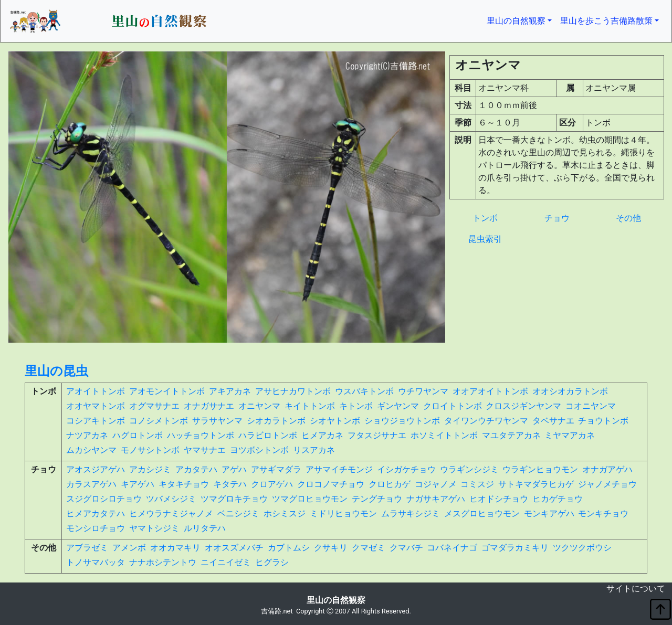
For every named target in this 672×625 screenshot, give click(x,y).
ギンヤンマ (398, 406)
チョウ (557, 218)
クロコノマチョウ (331, 484)
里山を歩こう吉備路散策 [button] (606, 21)
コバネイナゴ (452, 548)
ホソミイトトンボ (444, 435)
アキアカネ (230, 391)
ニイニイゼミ (226, 562)
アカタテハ (196, 469)
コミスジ (477, 484)
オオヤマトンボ (96, 406)
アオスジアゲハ (96, 469)
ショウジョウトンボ (402, 421)
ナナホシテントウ (163, 562)
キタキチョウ (184, 484)
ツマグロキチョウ (234, 499)
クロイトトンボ (453, 406)
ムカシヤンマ (91, 450)
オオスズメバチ (234, 548)
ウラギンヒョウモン (540, 469)
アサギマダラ (276, 469)
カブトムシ (289, 548)
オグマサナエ (154, 406)
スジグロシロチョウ (104, 499)
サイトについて (636, 589)
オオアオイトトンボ (490, 391)
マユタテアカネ (511, 435)
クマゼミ (369, 548)
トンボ (485, 218)
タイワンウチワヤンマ (486, 421)
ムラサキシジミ (411, 513)
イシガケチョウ (406, 469)
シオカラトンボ (276, 421)
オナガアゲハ (607, 469)
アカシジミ (150, 469)
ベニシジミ (238, 513)
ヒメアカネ (322, 435)
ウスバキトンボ (364, 391)
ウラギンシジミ (469, 469)
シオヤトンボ (335, 421)
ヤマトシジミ (154, 528)
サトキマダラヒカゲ (536, 484)
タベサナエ (553, 421)
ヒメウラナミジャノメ (171, 513)
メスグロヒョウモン (482, 513)
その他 (628, 218)
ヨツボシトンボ (259, 450)
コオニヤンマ (591, 406)
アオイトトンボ (96, 391)
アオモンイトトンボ (167, 391)
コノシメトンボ (159, 421)
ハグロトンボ (138, 435)
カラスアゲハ (91, 484)
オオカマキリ (175, 548)
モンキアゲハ (549, 513)
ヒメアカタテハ (96, 513)
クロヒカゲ (390, 484)
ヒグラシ (272, 562)
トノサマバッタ (96, 562)
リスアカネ (314, 450)
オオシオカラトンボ (570, 391)
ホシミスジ (285, 513)
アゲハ (234, 469)
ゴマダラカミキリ (515, 548)
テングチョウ (377, 499)
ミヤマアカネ (570, 435)
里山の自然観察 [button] (521, 20)
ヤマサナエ (205, 450)
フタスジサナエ (377, 435)
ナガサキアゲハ (436, 499)
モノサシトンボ (150, 450)
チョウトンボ (603, 421)
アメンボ (129, 548)
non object (8, 591)
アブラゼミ (87, 548)
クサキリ (331, 548)
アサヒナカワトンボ (293, 391)
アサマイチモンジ (339, 469)
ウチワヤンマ (423, 391)
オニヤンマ (259, 406)
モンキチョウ (603, 513)
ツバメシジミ (171, 499)
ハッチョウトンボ (201, 435)
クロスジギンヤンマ (523, 406)
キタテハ (230, 484)
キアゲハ (138, 484)
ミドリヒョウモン (343, 513)
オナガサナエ (209, 406)
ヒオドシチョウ (499, 499)
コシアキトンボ (96, 421)
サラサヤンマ (217, 421)
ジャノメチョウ (607, 484)
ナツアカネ (87, 435)
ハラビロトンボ (268, 435)
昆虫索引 (485, 239)
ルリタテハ (205, 528)
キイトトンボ (310, 406)
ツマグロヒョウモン (310, 499)
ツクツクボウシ (582, 548)
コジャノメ (436, 484)
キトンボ (356, 406)
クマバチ (406, 548)
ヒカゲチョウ (558, 499)
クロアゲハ (272, 484)
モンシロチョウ (96, 528)
